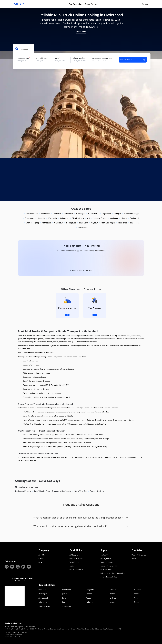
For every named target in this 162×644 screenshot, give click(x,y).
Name (57, 58)
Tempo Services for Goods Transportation (108, 457)
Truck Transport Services (27, 457)
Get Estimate (133, 60)
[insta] (18, 567)
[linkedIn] (23, 567)
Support (146, 4)
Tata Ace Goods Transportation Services (52, 457)
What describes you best (103, 58)
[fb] (7, 567)
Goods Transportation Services (80, 457)
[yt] (29, 567)
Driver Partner (91, 4)
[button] (24, 49)
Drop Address (42, 58)
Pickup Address (23, 58)
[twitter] (12, 567)
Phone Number (80, 58)
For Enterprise (75, 4)
